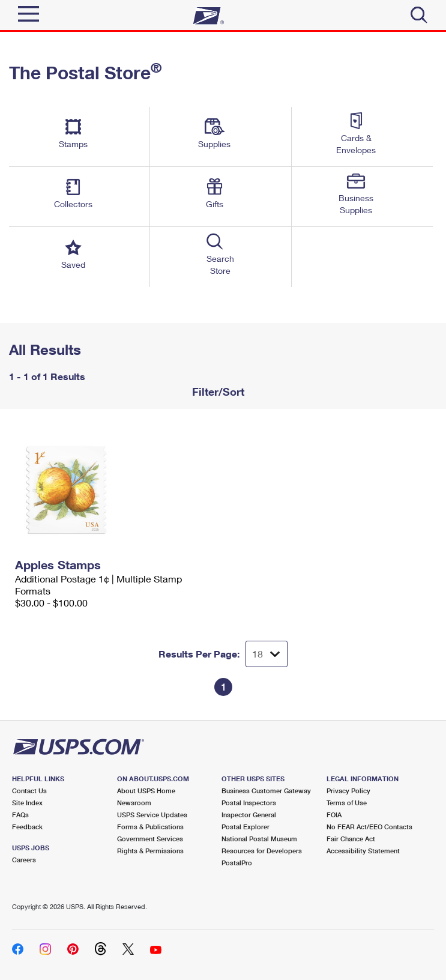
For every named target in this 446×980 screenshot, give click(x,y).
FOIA (334, 815)
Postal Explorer (246, 827)
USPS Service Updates (152, 815)
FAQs (20, 815)
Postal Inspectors (249, 803)
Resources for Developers (262, 851)
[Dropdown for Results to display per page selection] (267, 654)
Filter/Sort (217, 392)
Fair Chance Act (351, 839)
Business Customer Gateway (266, 791)
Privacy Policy (348, 791)
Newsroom (134, 803)
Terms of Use (347, 803)
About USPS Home (146, 791)
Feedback (27, 827)
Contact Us (29, 791)
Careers (24, 860)
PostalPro (237, 863)
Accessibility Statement (363, 851)
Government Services (150, 839)
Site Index (27, 803)
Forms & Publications (150, 827)
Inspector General (249, 815)
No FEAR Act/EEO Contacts (369, 827)
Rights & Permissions (150, 851)
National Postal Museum (259, 839)
